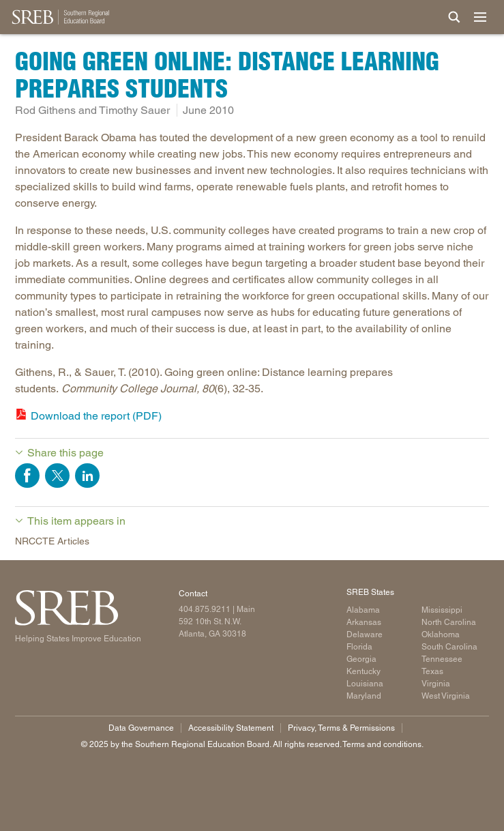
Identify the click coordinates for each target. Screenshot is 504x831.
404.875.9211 (205, 609)
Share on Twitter (57, 476)
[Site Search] (454, 17)
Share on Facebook (27, 476)
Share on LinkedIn (87, 476)
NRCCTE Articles (52, 541)
